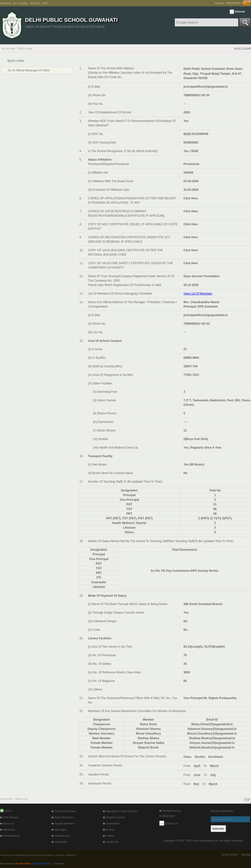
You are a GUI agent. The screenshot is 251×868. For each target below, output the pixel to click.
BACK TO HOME (243, 48)
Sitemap (246, 855)
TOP (247, 800)
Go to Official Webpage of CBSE (29, 70)
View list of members (198, 294)
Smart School (230, 855)
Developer (60, 863)
